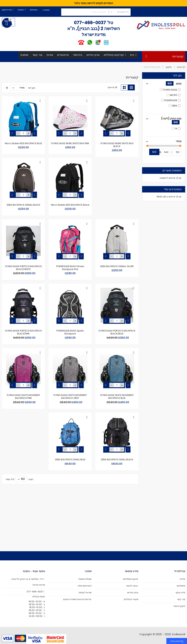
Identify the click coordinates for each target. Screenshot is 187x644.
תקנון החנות (179, 606)
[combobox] (96, 12)
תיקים (169, 78)
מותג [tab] (174, 94)
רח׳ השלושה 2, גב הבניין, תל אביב (28, 579)
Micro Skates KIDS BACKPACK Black (117, 223)
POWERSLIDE (169, 111)
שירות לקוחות (85, 593)
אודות (183, 579)
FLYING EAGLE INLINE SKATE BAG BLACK (117, 155)
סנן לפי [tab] (177, 86)
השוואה (21, 10)
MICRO (172, 106)
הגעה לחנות (132, 586)
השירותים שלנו (85, 586)
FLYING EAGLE (168, 100)
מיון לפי (32, 98)
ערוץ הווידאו (133, 593)
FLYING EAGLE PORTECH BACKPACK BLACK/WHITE (70, 294)
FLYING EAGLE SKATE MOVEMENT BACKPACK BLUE (23, 364)
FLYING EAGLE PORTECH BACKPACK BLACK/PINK (70, 364)
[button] (134, 112)
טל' (110, 23)
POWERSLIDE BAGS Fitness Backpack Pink (117, 294)
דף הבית (181, 78)
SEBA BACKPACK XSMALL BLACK (70, 223)
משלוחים (181, 586)
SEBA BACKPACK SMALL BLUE (117, 501)
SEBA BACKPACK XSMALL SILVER (23, 223)
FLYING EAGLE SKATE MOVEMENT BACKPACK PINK (70, 433)
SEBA (173, 116)
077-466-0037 (90, 23)
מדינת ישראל (38, 585)
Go (154, 162)
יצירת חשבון (7, 10)
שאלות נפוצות (85, 579)
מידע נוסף (180, 593)
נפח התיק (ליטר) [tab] (171, 131)
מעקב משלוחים (130, 579)
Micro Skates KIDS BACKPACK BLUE (23, 154)
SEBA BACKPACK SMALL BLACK (23, 432)
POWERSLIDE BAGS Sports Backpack (117, 364)
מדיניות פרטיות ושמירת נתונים (77, 599)
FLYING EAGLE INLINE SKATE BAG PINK (70, 154)
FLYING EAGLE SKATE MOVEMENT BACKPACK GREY (117, 433)
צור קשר (181, 599)
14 (174, 139)
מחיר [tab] (179, 152)
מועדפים (34, 10)
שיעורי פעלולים (131, 599)
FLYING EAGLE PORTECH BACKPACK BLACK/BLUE (23, 294)
